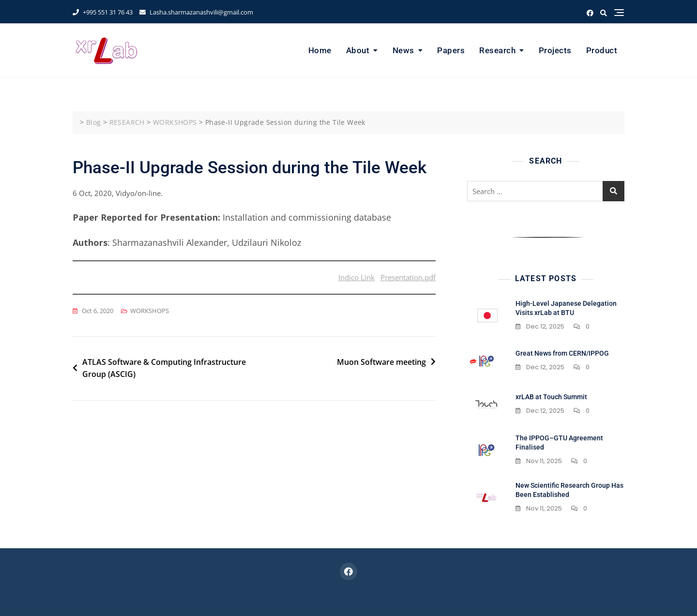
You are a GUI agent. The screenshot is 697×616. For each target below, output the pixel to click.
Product (602, 50)
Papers (451, 50)
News (403, 50)
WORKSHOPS (150, 311)
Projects (555, 50)
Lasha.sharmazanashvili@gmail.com (196, 12)
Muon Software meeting (381, 362)
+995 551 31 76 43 (103, 12)
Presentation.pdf (408, 277)
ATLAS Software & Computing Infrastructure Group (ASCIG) (164, 368)
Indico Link (356, 277)
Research (497, 50)
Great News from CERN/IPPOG (562, 353)
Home (320, 50)
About (358, 50)
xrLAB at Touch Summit (551, 397)
